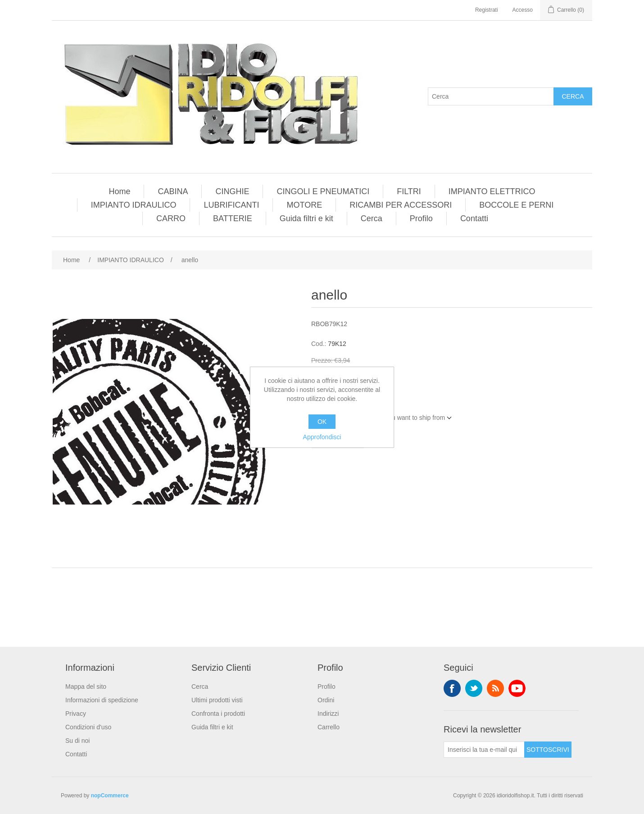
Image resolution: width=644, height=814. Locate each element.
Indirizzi (328, 714)
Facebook (452, 688)
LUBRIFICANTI (231, 205)
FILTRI (409, 191)
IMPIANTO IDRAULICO (134, 205)
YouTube (517, 688)
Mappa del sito (86, 687)
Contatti (474, 218)
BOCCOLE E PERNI (516, 205)
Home (119, 191)
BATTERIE (233, 218)
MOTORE (304, 205)
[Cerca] (491, 96)
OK (322, 422)
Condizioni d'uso (88, 727)
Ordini (326, 700)
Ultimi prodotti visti (217, 700)
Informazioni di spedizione (102, 700)
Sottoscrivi (548, 750)
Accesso (523, 10)
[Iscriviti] (484, 750)
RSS (495, 688)
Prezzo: (322, 360)
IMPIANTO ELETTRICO (492, 191)
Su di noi (77, 741)
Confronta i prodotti (218, 714)
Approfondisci (322, 437)
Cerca (573, 96)
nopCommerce (110, 796)
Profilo (421, 218)
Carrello (329, 727)
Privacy (76, 714)
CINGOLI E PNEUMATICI (323, 191)
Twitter (474, 688)
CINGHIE (232, 191)
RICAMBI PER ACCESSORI (401, 205)
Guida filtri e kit (306, 218)
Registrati (487, 10)
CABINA (173, 191)
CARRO (171, 218)
